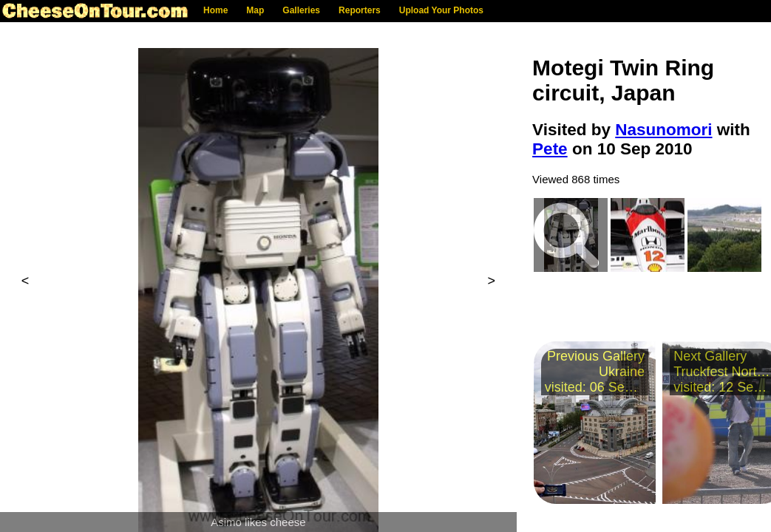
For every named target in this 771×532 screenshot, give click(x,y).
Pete (550, 149)
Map (255, 10)
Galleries (301, 10)
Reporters (360, 10)
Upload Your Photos (441, 10)
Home (215, 10)
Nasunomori (663, 130)
